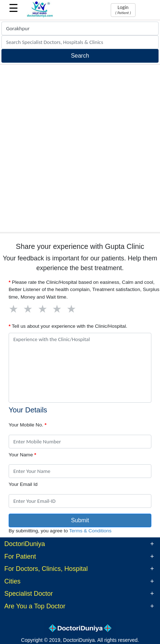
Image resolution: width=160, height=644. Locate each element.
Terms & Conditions (90, 531)
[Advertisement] (80, 148)
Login (123, 10)
